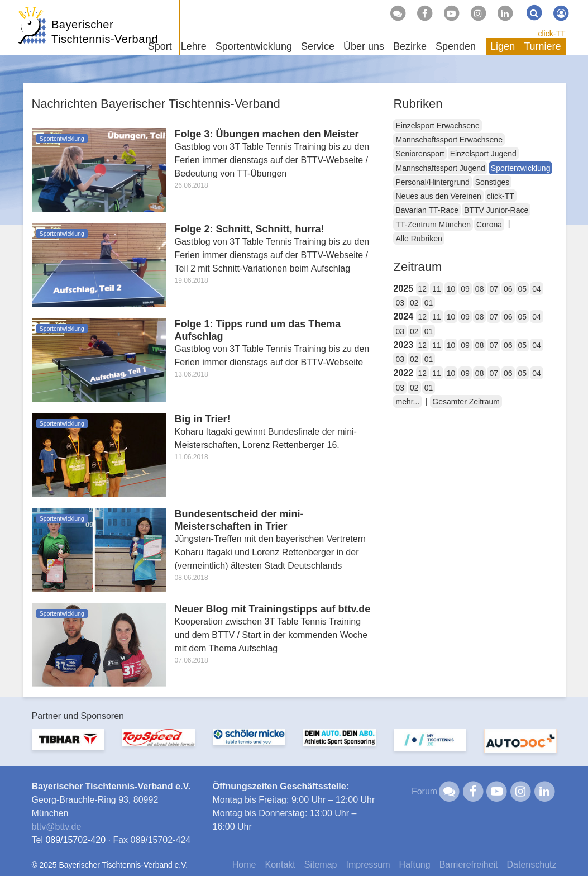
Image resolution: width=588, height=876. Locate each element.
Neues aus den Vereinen (438, 196)
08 (480, 289)
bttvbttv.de (57, 827)
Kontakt (280, 865)
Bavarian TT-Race (427, 210)
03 (400, 303)
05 (523, 289)
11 (437, 289)
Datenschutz (532, 865)
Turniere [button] (542, 46)
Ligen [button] (503, 46)
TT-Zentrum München (433, 225)
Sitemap (321, 865)
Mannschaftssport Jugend (440, 168)
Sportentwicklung (521, 168)
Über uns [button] (364, 46)
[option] (68, 746)
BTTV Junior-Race (496, 210)
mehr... (407, 402)
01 (429, 303)
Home (244, 865)
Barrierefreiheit (469, 865)
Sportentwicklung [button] (254, 46)
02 (414, 303)
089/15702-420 (75, 840)
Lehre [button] (194, 46)
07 (494, 289)
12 (423, 289)
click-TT (552, 34)
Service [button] (318, 46)
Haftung (415, 865)
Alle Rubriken (419, 239)
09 (465, 289)
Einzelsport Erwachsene (437, 126)
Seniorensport (420, 154)
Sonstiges (492, 182)
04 (537, 289)
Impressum (368, 865)
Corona (489, 225)
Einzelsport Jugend (483, 154)
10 (451, 289)
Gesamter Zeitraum (466, 402)
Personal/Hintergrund (432, 182)
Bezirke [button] (410, 46)
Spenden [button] (456, 46)
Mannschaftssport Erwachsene (449, 140)
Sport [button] (160, 46)
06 (508, 289)
